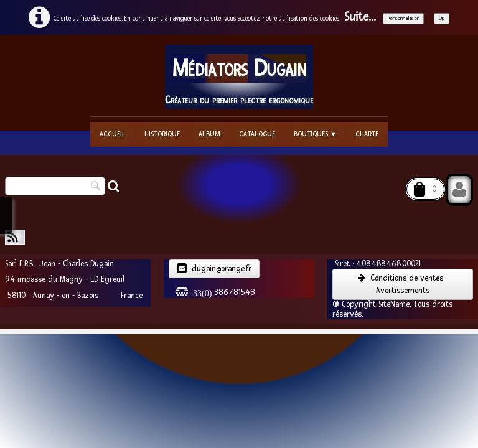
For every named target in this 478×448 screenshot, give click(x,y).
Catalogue (257, 134)
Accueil (113, 134)
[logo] (239, 77)
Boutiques (315, 134)
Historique (162, 134)
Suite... (360, 17)
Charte (367, 134)
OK (442, 18)
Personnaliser (403, 18)
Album (209, 134)
